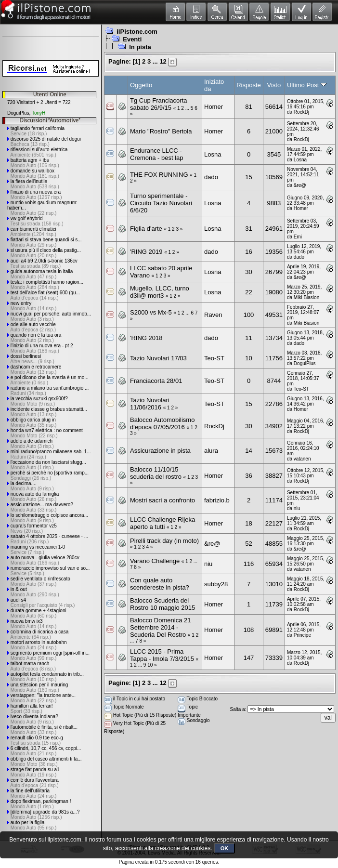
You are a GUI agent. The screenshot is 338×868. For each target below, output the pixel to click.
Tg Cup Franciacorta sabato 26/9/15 (159, 104)
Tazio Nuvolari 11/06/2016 (150, 404)
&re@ (300, 185)
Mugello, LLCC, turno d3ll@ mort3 (160, 292)
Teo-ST (214, 358)
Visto (274, 85)
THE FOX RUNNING (159, 175)
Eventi (132, 39)
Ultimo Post (307, 85)
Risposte (249, 85)
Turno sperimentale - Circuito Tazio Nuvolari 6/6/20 (161, 203)
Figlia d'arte (146, 229)
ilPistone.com (137, 32)
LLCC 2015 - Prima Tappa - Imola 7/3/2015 (162, 655)
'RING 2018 (146, 338)
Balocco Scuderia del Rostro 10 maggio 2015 (162, 604)
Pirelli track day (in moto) (164, 541)
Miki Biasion (306, 297)
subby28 (216, 584)
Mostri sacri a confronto (162, 500)
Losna (213, 154)
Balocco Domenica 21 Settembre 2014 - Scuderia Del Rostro (160, 627)
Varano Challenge (156, 561)
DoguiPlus (18, 113)
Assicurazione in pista (160, 451)
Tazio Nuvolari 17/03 (158, 358)
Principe (302, 635)
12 (163, 61)
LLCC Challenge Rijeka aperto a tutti (162, 523)
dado (211, 177)
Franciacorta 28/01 (156, 381)
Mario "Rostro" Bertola (161, 131)
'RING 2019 (146, 252)
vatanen (302, 459)
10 (150, 665)
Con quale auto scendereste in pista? (160, 584)
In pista (140, 47)
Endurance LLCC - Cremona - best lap (157, 154)
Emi (298, 237)
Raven (213, 315)
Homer (214, 107)
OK (225, 848)
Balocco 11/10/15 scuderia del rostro (156, 473)
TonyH (39, 113)
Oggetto (141, 85)
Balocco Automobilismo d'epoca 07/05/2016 (162, 423)
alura (211, 451)
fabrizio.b (217, 500)
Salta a (238, 709)
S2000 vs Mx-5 (151, 312)
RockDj (301, 112)
